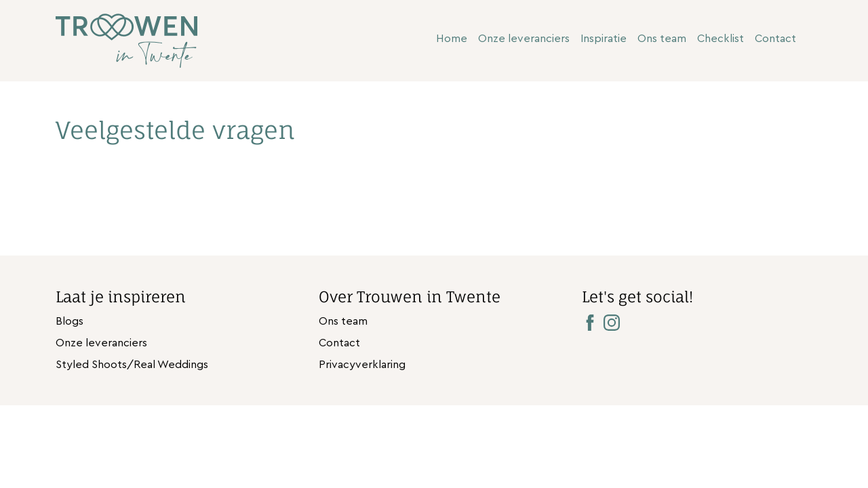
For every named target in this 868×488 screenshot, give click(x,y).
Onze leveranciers (524, 39)
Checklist (721, 39)
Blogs (70, 321)
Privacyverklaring (362, 365)
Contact (775, 39)
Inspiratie (604, 39)
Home (452, 39)
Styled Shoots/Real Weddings (132, 365)
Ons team (662, 39)
